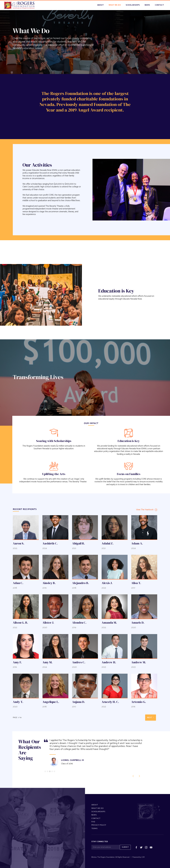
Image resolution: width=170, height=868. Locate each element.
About (100, 5)
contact (159, 5)
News (94, 815)
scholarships (133, 5)
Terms (94, 829)
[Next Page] (151, 718)
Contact (96, 818)
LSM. (143, 857)
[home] (19, 5)
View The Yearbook (145, 510)
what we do (115, 5)
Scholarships (98, 812)
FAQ (93, 822)
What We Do (97, 808)
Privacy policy (99, 825)
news (147, 5)
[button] (133, 776)
